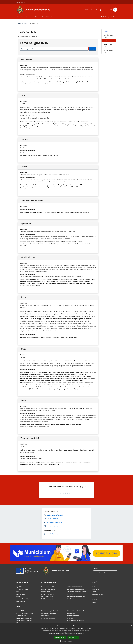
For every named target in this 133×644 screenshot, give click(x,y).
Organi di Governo (21, 587)
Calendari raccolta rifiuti (109, 36)
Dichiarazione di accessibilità (75, 620)
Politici (18, 596)
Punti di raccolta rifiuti (108, 51)
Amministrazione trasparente (76, 611)
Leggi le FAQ (45, 616)
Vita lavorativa (46, 592)
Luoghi (95, 600)
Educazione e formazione (74, 587)
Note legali (70, 618)
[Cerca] (115, 10)
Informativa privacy (73, 616)
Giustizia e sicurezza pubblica (76, 589)
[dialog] (66, 634)
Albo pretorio (71, 613)
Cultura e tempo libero (48, 589)
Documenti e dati (21, 601)
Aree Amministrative (22, 589)
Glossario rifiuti (108, 41)
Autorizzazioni (71, 599)
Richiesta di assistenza (48, 618)
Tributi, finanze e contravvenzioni (77, 592)
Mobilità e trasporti (47, 599)
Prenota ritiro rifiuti (108, 45)
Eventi (94, 602)
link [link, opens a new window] (83, 634)
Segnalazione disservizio (49, 613)
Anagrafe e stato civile (48, 587)
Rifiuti (26, 23)
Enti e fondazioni (21, 594)
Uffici (17, 592)
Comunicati (96, 589)
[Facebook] (91, 10)
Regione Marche (20, 2)
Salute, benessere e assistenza (76, 596)
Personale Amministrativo (23, 599)
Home (19, 23)
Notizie (95, 587)
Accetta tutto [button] (60, 637)
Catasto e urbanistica (48, 596)
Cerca (92, 49)
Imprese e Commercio (48, 594)
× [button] (131, 625)
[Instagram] (100, 10)
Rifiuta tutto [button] (73, 637)
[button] (66, 641)
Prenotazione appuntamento (50, 611)
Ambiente (70, 594)
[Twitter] (96, 10)
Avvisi (94, 592)
